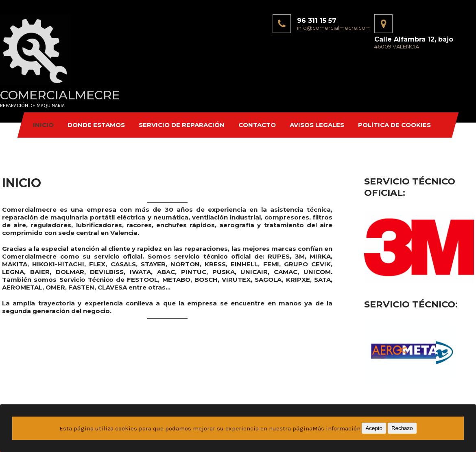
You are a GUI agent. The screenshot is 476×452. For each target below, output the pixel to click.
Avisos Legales (317, 125)
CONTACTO (257, 125)
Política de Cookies (394, 125)
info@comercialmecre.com (334, 28)
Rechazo (402, 428)
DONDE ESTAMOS (96, 125)
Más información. (337, 428)
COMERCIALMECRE (60, 95)
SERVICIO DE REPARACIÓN (182, 125)
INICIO (43, 125)
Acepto (374, 428)
